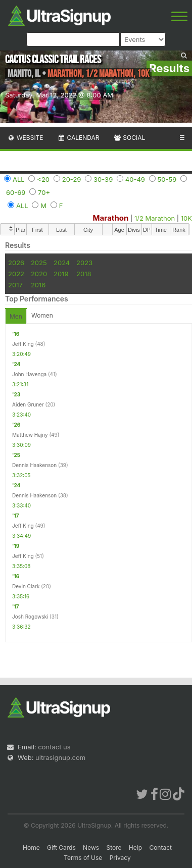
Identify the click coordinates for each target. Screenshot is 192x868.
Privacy (120, 858)
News (91, 848)
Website (25, 138)
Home (31, 848)
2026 (16, 263)
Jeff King (23, 344)
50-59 (167, 179)
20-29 (72, 179)
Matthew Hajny (30, 435)
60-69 (16, 192)
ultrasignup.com (60, 757)
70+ (44, 192)
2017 (15, 285)
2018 (84, 274)
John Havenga (29, 374)
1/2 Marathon (155, 218)
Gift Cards (61, 848)
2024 (62, 263)
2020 (39, 274)
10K (186, 218)
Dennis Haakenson (34, 465)
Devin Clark (26, 586)
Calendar (79, 138)
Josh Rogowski (30, 617)
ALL (19, 179)
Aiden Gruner (28, 404)
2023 (84, 263)
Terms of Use (83, 858)
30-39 (103, 179)
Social (129, 138)
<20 (43, 179)
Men (16, 316)
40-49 (135, 179)
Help (135, 848)
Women (42, 315)
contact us (54, 747)
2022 (16, 274)
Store (114, 848)
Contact (160, 848)
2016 (38, 285)
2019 (61, 274)
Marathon (111, 218)
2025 (39, 263)
